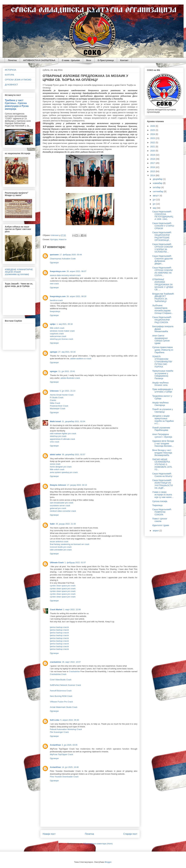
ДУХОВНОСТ (11, 85)
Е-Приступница (106, 60)
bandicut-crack (56, 300)
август (156, 196)
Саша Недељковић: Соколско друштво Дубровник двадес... (162, 260)
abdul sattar (55, 454)
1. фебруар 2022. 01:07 (75, 563)
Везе (89, 60)
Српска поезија (160, 501)
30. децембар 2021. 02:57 (74, 454)
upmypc (54, 352)
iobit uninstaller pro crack (61, 550)
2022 (153, 143)
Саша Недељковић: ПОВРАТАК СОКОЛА (162, 512)
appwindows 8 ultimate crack (62, 439)
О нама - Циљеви (71, 60)
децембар (158, 179)
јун (154, 204)
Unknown (54, 391)
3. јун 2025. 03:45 (70, 745)
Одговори (54, 263)
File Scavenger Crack (59, 732)
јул (154, 200)
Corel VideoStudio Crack (61, 680)
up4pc (53, 324)
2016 (153, 167)
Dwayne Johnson (58, 485)
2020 (153, 151)
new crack (54, 284)
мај (155, 208)
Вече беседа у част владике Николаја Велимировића (162, 453)
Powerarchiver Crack (59, 406)
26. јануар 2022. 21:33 (66, 524)
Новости (62, 239)
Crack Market (56, 610)
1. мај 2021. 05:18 (65, 324)
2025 (153, 130)
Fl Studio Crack (57, 398)
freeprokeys (55, 311)
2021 (153, 147)
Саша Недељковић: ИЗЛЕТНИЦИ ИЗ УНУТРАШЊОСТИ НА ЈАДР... (162, 484)
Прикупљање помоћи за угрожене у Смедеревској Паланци (163, 375)
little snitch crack (57, 328)
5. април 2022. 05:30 (70, 720)
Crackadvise (75, 671)
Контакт (124, 60)
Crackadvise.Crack (58, 674)
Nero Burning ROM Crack (61, 696)
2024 (153, 134)
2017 (153, 163)
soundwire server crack (60, 506)
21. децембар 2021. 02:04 (73, 421)
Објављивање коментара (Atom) (98, 844)
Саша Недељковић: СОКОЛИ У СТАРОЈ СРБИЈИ (163, 226)
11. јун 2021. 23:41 (67, 371)
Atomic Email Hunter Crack (62, 395)
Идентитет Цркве (161, 525)
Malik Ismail (55, 421)
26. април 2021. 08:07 (76, 271)
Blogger (108, 862)
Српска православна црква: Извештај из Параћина (163, 350)
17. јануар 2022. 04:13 (77, 485)
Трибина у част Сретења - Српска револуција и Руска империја (17, 104)
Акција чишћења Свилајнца (160, 404)
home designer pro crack (61, 467)
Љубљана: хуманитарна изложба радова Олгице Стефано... (163, 309)
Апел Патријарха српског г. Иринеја (162, 436)
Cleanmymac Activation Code (63, 259)
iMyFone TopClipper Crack (61, 754)
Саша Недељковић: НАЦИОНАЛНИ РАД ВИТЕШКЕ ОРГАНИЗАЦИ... (162, 236)
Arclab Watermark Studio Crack (64, 707)
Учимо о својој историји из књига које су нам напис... (163, 495)
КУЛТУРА (9, 75)
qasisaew (54, 255)
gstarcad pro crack (58, 508)
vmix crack (55, 442)
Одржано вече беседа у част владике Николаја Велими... (163, 444)
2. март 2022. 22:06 (72, 610)
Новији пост (49, 834)
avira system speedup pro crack (64, 472)
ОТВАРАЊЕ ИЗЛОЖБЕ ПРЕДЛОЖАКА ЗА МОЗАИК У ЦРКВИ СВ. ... (163, 284)
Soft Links (55, 720)
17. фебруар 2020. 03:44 (71, 255)
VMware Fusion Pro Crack (61, 702)
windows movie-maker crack (62, 331)
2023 (153, 138)
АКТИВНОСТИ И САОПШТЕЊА (39, 60)
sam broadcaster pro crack (62, 503)
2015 (153, 171)
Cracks (53, 400)
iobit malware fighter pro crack (63, 433)
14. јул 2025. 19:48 (70, 767)
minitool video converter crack (63, 511)
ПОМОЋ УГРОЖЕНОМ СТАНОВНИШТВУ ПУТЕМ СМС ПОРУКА (162, 362)
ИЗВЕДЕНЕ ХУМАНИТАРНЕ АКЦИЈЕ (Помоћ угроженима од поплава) (19, 272)
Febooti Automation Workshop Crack (66, 729)
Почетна (12, 60)
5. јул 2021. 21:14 (68, 391)
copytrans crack (57, 334)
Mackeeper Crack (58, 409)
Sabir (52, 524)
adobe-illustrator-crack (70, 378)
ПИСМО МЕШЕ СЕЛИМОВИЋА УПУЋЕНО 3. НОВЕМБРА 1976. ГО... (162, 464)
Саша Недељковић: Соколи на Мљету (162, 475)
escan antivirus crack (59, 542)
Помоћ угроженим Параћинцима (161, 429)
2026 (153, 126)
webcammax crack (58, 336)
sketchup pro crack (58, 436)
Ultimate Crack (57, 563)
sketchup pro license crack (61, 339)
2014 (153, 175)
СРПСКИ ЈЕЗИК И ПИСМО (18, 80)
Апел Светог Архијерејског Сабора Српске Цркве (161, 339)
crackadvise (55, 662)
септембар (158, 191)
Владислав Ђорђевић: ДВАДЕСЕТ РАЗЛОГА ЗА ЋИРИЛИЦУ (163, 298)
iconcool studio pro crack (61, 547)
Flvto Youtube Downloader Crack (64, 777)
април (156, 531)
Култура (54, 239)
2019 (153, 155)
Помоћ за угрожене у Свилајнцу (163, 411)
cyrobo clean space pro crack (63, 586)
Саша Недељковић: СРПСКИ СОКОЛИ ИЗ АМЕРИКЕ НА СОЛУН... (162, 271)
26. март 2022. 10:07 (71, 662)
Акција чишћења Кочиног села (160, 384)
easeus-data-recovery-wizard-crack (65, 275)
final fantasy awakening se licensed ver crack (70, 544)
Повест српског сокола (160, 520)
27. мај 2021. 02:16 (67, 352)
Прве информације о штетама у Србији (162, 391)
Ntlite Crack (55, 403)
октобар (157, 187)
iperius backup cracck (59, 627)
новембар (158, 183)
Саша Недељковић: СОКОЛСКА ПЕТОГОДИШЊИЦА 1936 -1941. (163, 215)
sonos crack (55, 464)
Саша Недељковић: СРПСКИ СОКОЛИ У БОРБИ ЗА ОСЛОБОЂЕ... (162, 248)
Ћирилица (157, 505)
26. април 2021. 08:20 (76, 296)
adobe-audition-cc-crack (81, 359)
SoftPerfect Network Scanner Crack (65, 685)
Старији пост (130, 834)
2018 (153, 159)
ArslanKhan (55, 745)
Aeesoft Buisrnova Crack (61, 691)
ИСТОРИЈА (10, 70)
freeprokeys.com (58, 271)
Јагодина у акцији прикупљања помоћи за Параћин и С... (163, 420)
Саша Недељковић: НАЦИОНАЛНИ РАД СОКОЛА (162, 320)
